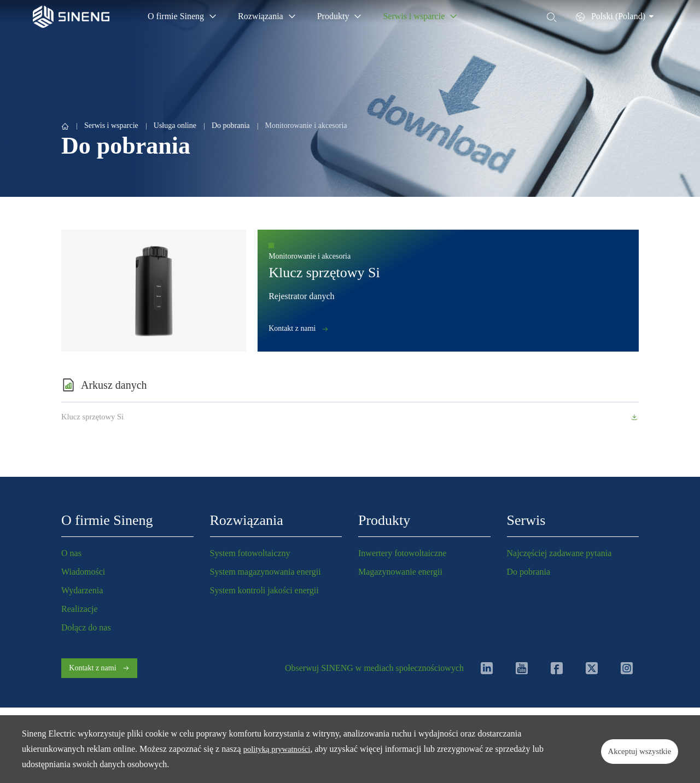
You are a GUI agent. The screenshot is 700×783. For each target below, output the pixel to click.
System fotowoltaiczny (250, 553)
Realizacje (80, 609)
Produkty (384, 520)
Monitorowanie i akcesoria (306, 125)
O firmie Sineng (107, 520)
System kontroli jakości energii (264, 590)
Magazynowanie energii (400, 572)
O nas (71, 553)
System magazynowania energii (266, 572)
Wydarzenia (82, 590)
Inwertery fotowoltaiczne (402, 553)
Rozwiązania (247, 520)
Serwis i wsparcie (111, 125)
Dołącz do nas (86, 627)
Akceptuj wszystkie (626, 749)
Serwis (526, 520)
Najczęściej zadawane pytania (559, 553)
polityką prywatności (280, 749)
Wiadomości (83, 572)
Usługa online (175, 125)
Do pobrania (231, 125)
